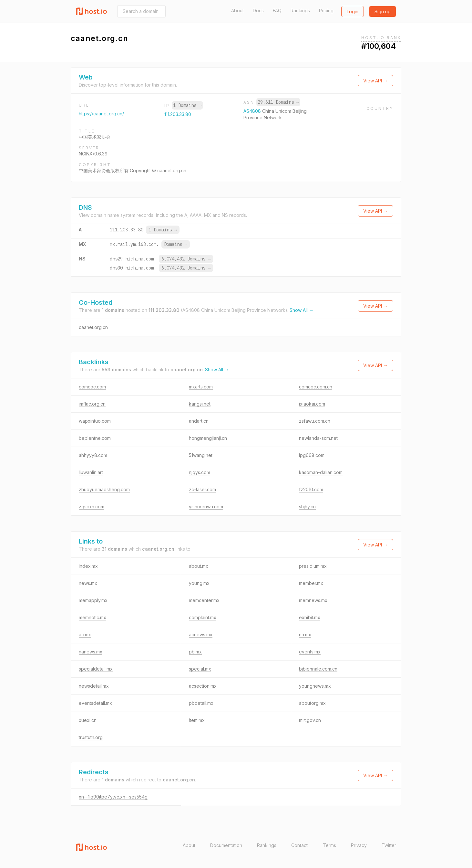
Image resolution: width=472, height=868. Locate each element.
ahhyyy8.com (93, 455)
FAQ (277, 11)
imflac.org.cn (92, 404)
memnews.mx (313, 600)
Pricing (326, 11)
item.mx (197, 720)
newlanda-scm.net (318, 438)
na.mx (305, 635)
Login (353, 11)
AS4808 (253, 111)
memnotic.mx (92, 617)
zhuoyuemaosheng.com (104, 489)
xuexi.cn (88, 720)
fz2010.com (311, 489)
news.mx (88, 583)
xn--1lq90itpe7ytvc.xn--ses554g (113, 797)
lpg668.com (312, 455)
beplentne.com (95, 438)
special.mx (200, 669)
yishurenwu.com (206, 507)
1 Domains (187, 105)
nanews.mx (91, 652)
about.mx (199, 566)
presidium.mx (313, 566)
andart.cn (199, 421)
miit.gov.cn (310, 720)
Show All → (302, 310)
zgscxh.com (92, 507)
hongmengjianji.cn (208, 438)
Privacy (359, 845)
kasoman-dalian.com (321, 472)
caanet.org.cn (93, 327)
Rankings (300, 11)
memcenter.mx (204, 600)
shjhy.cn (307, 507)
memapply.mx (93, 600)
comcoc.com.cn (316, 387)
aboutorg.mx (312, 703)
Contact (299, 845)
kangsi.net (200, 404)
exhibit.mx (310, 617)
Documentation (226, 845)
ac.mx (85, 635)
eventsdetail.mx (95, 703)
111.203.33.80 (178, 114)
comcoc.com (92, 387)
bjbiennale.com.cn (318, 669)
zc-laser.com (202, 489)
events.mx (310, 652)
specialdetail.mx (96, 669)
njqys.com (200, 472)
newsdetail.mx (94, 686)
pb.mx (195, 652)
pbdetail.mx (201, 703)
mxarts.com (201, 387)
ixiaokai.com (312, 404)
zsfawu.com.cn (315, 421)
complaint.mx (203, 617)
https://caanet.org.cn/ (101, 114)
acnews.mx (201, 635)
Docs (258, 11)
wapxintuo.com (95, 421)
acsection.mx (203, 686)
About (237, 11)
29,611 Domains (278, 102)
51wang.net (201, 455)
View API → (375, 81)
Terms (329, 845)
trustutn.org (91, 737)
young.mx (199, 583)
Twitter (389, 845)
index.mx (88, 566)
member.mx (311, 583)
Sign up (383, 11)
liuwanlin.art (91, 472)
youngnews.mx (315, 686)
